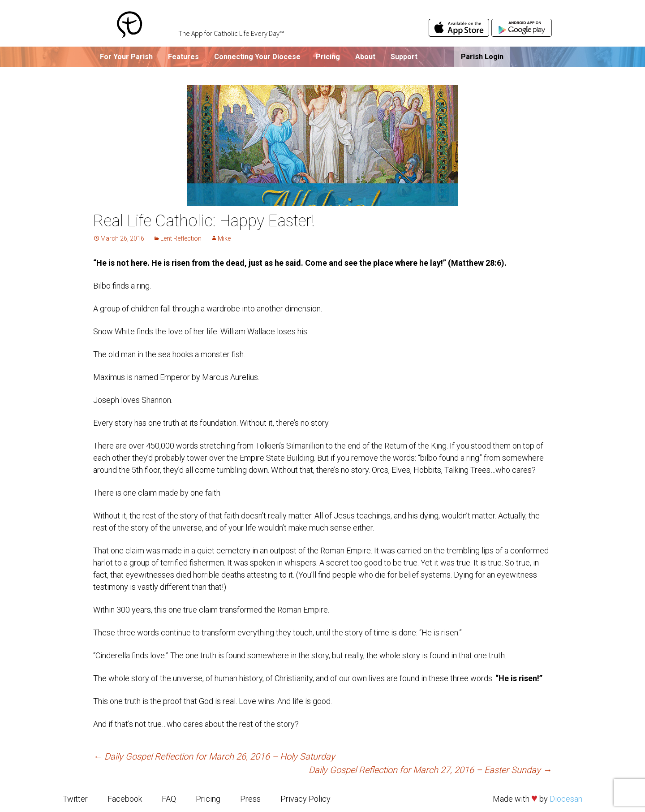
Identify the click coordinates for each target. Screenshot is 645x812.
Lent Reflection (181, 238)
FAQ (169, 799)
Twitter (75, 799)
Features (183, 57)
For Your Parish (126, 57)
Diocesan (566, 799)
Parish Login (482, 57)
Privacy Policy (305, 799)
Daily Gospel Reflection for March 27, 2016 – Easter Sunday (430, 770)
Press (250, 799)
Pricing (328, 57)
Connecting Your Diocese (257, 57)
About (365, 57)
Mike (224, 238)
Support (404, 57)
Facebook (125, 799)
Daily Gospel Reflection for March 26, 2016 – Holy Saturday (214, 756)
